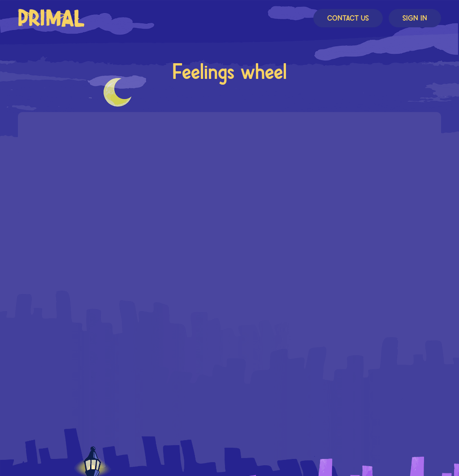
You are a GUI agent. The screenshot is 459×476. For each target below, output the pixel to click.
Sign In (415, 19)
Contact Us (348, 19)
